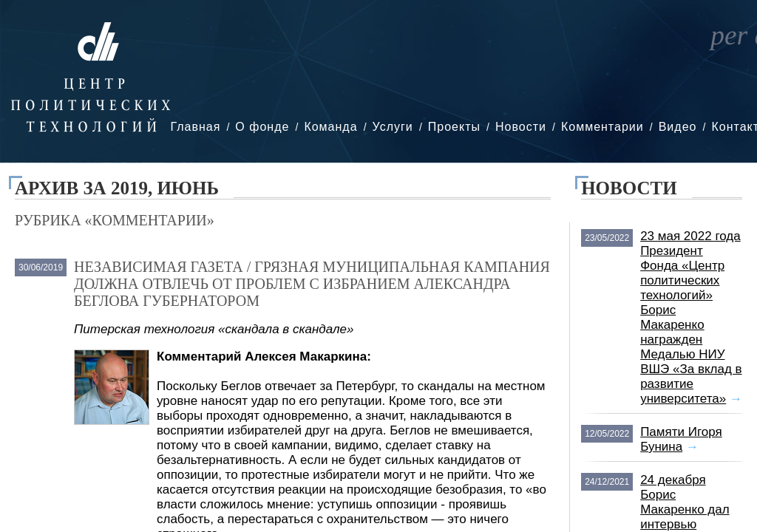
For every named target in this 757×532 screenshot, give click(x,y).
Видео (678, 127)
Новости (521, 127)
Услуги (393, 127)
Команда (330, 127)
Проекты (454, 127)
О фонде (262, 127)
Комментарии (602, 127)
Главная (195, 127)
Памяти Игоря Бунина (681, 439)
